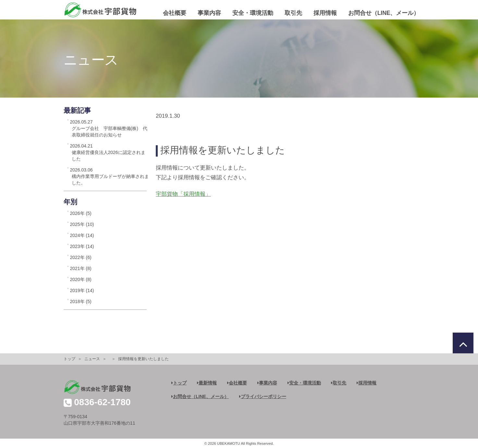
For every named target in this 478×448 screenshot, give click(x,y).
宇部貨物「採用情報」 (183, 194)
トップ (69, 359)
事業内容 (209, 13)
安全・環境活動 (253, 13)
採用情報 (325, 13)
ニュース (92, 359)
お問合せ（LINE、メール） (384, 13)
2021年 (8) (81, 268)
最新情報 (207, 383)
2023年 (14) (82, 246)
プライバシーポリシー (263, 396)
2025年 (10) (82, 224)
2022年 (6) (81, 257)
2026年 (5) (81, 213)
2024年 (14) (82, 235)
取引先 (293, 13)
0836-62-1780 (102, 402)
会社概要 (175, 13)
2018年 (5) (81, 301)
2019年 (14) (82, 290)
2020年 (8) (81, 279)
